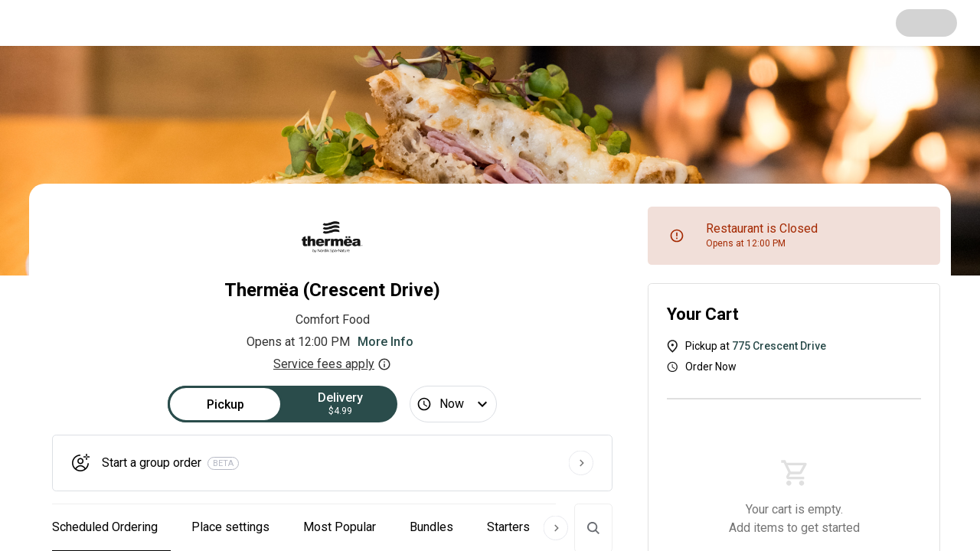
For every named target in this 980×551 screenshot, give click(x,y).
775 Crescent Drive (779, 346)
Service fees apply (332, 364)
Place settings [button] (230, 527)
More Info (385, 342)
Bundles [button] (431, 527)
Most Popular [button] (340, 527)
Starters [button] (508, 527)
